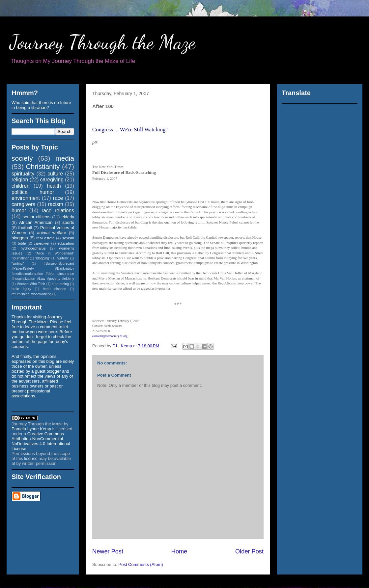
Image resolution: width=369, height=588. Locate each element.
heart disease (55, 289)
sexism (68, 238)
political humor (33, 192)
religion (20, 180)
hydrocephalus (33, 248)
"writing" (18, 264)
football (25, 228)
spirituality (23, 174)
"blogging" (43, 258)
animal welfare (52, 233)
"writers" (63, 258)
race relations (58, 211)
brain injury (21, 289)
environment (26, 198)
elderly (68, 217)
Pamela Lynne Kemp (31, 429)
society (22, 158)
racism (56, 204)
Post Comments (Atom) (141, 564)
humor (19, 211)
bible (22, 243)
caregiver (42, 243)
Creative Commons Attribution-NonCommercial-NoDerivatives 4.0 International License (41, 441)
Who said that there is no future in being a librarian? (41, 105)
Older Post (249, 551)
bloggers (20, 238)
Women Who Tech (31, 284)
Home (179, 551)
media (65, 158)
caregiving (52, 180)
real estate (45, 238)
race (58, 198)
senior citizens (37, 217)
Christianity (43, 166)
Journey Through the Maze (103, 42)
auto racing (60, 284)
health (54, 186)
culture (55, 174)
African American (36, 222)
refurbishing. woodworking (31, 294)
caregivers (23, 204)
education (66, 243)
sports (68, 222)
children (21, 186)
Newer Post (108, 551)
